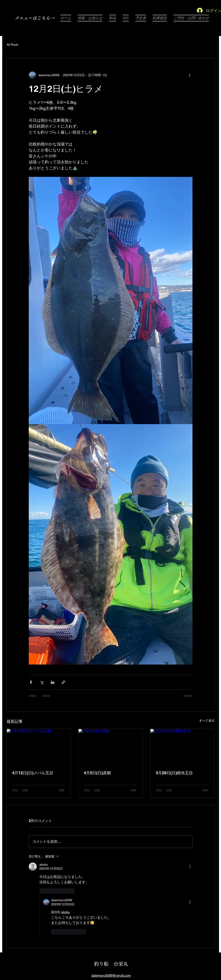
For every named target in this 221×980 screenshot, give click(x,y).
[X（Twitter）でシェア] (42, 682)
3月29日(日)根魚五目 (174, 773)
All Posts (12, 45)
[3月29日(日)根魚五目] (182, 747)
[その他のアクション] (190, 75)
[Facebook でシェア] (31, 682)
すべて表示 (207, 721)
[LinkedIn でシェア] (53, 682)
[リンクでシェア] (63, 682)
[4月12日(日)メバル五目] (39, 747)
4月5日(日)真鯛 (97, 773)
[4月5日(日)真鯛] (110, 747)
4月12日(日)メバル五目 (33, 773)
